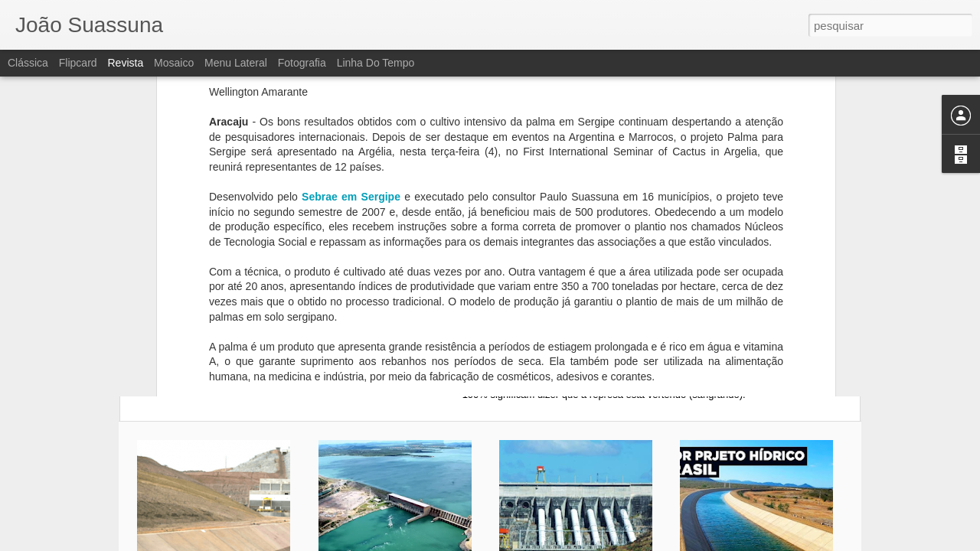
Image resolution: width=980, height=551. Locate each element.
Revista (125, 63)
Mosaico (174, 63)
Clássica (28, 63)
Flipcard (78, 63)
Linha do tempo (376, 63)
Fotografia (302, 63)
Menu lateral (236, 63)
